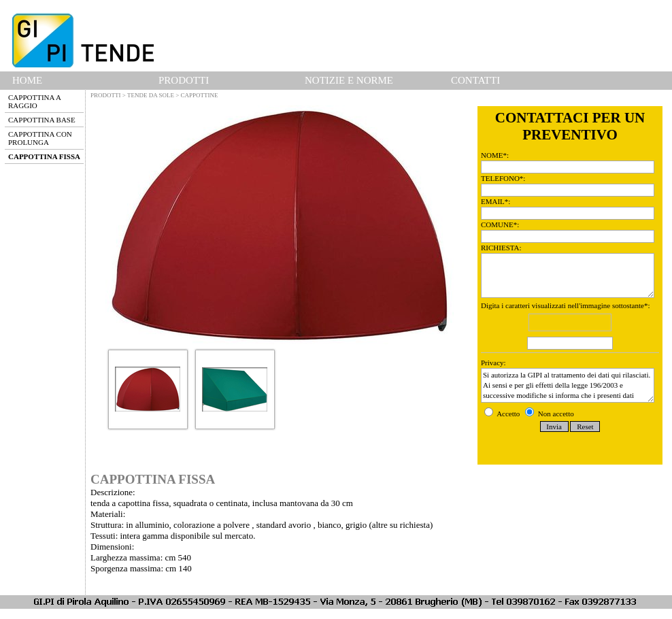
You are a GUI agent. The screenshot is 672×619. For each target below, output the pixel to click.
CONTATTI (475, 80)
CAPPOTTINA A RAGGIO (35, 101)
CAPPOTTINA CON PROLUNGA (40, 138)
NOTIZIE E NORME (349, 80)
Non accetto (550, 414)
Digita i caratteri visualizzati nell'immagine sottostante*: (570, 327)
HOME (27, 80)
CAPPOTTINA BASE (42, 120)
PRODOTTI (184, 80)
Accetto (503, 414)
